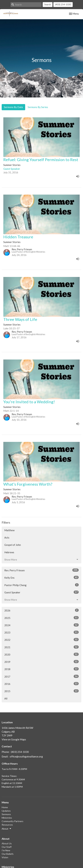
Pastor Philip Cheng (41, 585)
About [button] (7, 829)
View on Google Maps (14, 739)
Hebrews (9, 552)
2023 (41, 632)
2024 (41, 625)
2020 (41, 654)
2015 (41, 691)
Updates (6, 811)
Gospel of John (13, 545)
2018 (41, 669)
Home (5, 807)
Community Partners (12, 821)
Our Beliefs (8, 854)
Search (48, 4)
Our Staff (7, 847)
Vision (5, 857)
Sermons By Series (38, 107)
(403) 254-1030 (63, 4)
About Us (7, 843)
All (6, 698)
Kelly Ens (41, 577)
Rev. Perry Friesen (41, 570)
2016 (41, 684)
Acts (7, 538)
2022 (41, 640)
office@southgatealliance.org (26, 756)
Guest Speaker (41, 592)
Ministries (7, 818)
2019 (41, 662)
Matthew (9, 530)
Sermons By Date (13, 107)
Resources (7, 825)
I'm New (6, 850)
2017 (41, 676)
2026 (41, 610)
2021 (41, 647)
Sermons (6, 814)
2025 (41, 618)
